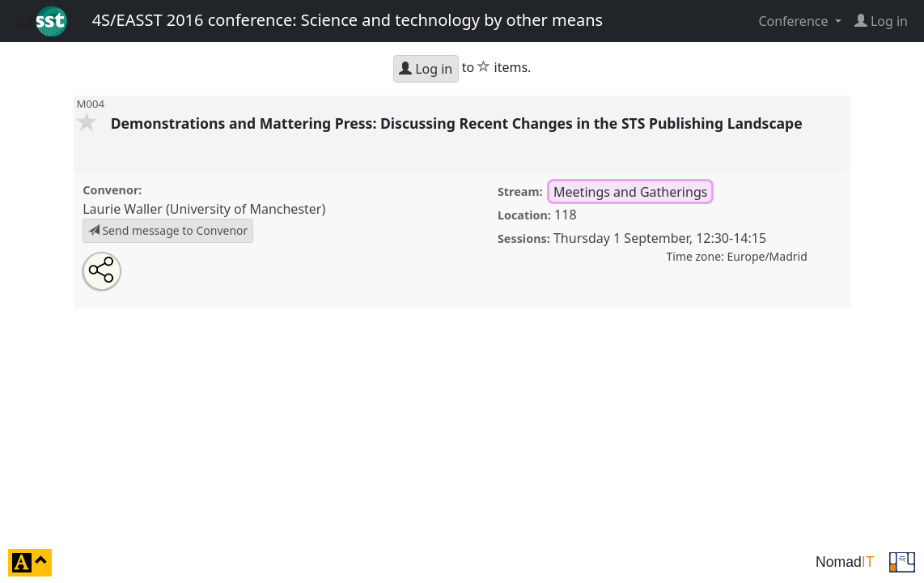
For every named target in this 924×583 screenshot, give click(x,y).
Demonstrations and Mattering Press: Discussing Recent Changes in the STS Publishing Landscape (458, 123)
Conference (795, 21)
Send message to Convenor (168, 230)
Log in (426, 69)
